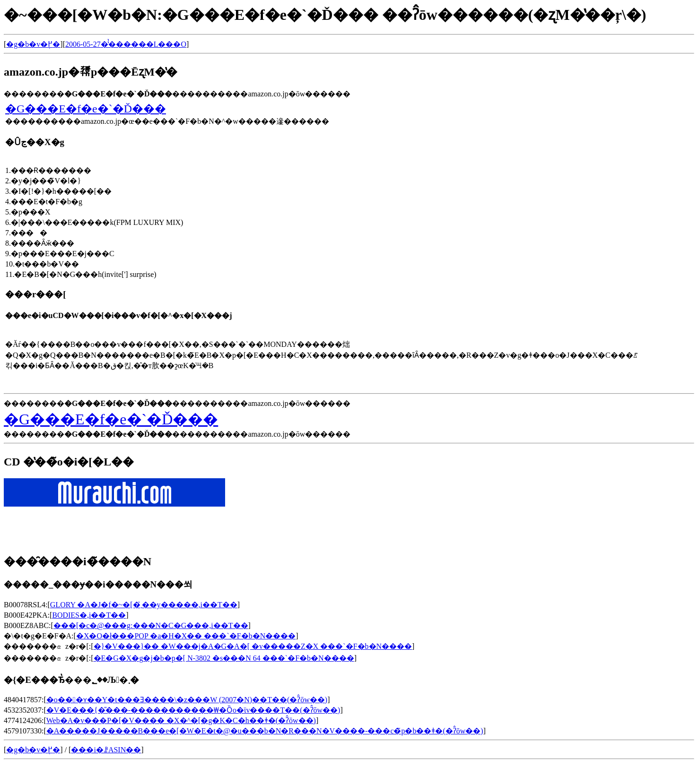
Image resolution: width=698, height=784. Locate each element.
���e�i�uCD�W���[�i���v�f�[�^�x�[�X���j (119, 315)
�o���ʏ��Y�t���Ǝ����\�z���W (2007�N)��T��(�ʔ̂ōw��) (187, 700)
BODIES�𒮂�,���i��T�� (89, 615)
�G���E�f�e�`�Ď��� (86, 109)
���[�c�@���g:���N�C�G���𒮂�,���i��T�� (151, 625)
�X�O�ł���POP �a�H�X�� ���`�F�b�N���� (186, 636)
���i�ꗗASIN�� (106, 750)
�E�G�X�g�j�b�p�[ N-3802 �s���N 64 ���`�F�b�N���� (224, 658)
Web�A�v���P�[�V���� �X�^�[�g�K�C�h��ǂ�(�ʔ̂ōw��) (181, 720)
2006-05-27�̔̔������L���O (126, 44)
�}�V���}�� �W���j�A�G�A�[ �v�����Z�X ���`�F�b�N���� (253, 646)
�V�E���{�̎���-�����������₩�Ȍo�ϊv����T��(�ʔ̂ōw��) (193, 710)
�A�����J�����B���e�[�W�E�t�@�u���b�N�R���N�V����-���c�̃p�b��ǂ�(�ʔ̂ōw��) (265, 731)
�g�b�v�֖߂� (33, 44)
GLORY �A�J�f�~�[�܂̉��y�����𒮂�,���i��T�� (144, 605)
